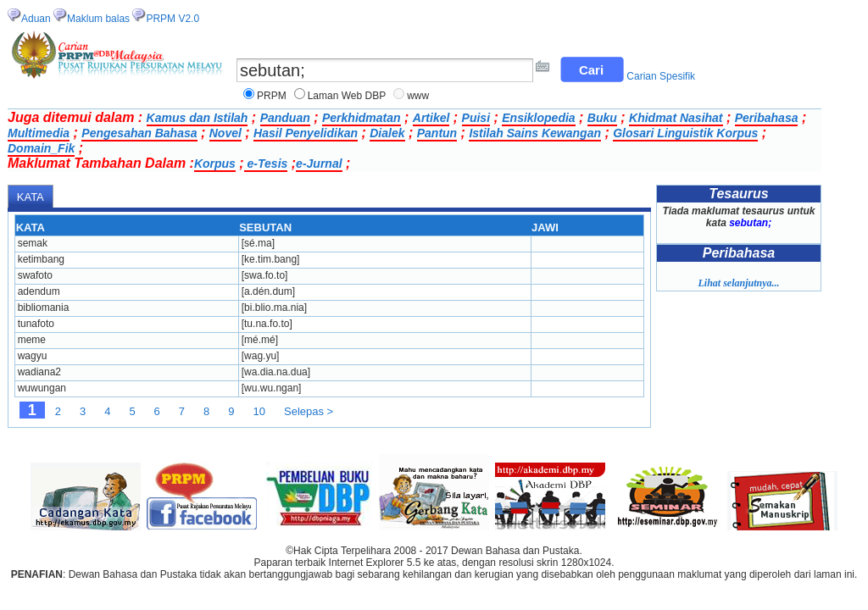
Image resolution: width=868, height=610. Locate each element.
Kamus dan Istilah (198, 118)
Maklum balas (98, 19)
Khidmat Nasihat (676, 118)
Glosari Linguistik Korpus (685, 133)
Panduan (285, 118)
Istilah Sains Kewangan (535, 133)
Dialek (387, 133)
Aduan (36, 19)
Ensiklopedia (538, 118)
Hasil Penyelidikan (306, 133)
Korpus (215, 164)
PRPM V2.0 (172, 19)
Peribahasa (767, 118)
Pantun (437, 133)
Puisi (476, 118)
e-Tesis (266, 164)
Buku (602, 118)
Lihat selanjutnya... (738, 283)
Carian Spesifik (661, 76)
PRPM (272, 96)
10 (259, 411)
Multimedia (39, 133)
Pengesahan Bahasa (139, 133)
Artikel (431, 118)
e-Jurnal (319, 164)
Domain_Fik (41, 148)
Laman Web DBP (347, 96)
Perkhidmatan (362, 118)
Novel (225, 133)
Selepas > (309, 411)
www (418, 96)
